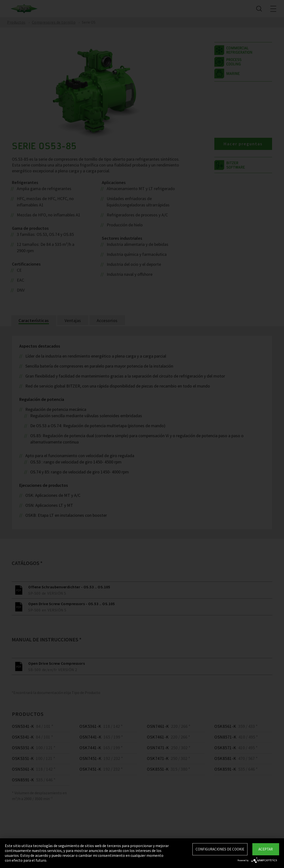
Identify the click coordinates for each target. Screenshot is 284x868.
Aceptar (266, 849)
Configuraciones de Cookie (220, 849)
